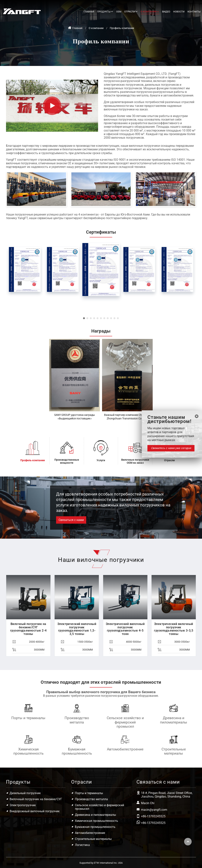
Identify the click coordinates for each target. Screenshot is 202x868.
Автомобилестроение (125, 749)
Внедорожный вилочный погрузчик (35, 811)
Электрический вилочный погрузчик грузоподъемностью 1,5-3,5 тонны (77, 629)
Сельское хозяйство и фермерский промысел (125, 722)
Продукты (18, 782)
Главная (89, 12)
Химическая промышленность (28, 751)
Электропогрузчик (23, 805)
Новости (179, 12)
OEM (119, 12)
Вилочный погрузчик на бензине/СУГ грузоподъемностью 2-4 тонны (28, 629)
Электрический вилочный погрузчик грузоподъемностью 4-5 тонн (125, 629)
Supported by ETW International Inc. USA (101, 863)
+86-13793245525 (153, 816)
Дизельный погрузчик (25, 793)
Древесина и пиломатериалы (174, 720)
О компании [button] (149, 12)
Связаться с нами (158, 782)
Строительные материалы (174, 751)
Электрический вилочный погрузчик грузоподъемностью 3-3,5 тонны (174, 629)
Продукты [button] (104, 12)
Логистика (82, 845)
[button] (84, 318)
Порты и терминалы (28, 718)
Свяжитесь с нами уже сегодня (171, 448)
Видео (166, 12)
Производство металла (77, 720)
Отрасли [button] (130, 12)
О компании (96, 28)
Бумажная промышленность (77, 751)
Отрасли (82, 782)
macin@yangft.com (154, 810)
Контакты (194, 12)
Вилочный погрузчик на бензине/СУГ (36, 799)
